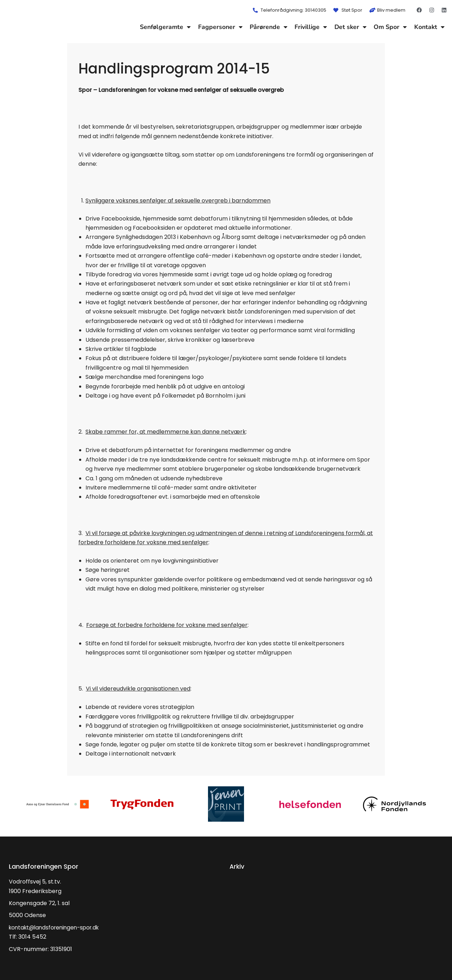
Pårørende (269, 27)
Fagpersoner (220, 27)
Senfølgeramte (165, 27)
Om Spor (390, 27)
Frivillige (311, 27)
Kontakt (429, 27)
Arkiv (237, 866)
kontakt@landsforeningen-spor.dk (57, 928)
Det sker (350, 27)
